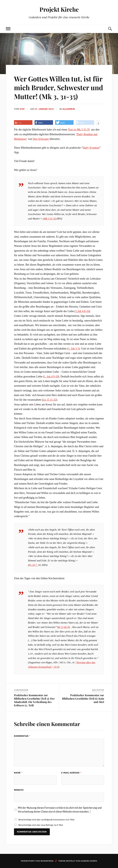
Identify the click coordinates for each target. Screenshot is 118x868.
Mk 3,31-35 (83, 130)
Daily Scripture (91, 148)
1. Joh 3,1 (74, 349)
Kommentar (22, 736)
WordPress (47, 861)
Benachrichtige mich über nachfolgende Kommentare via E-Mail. (47, 820)
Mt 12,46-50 (64, 627)
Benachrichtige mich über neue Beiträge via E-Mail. (41, 825)
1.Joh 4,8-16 (82, 311)
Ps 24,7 (33, 565)
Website (19, 790)
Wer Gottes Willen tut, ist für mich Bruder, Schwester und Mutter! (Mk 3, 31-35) (58, 87)
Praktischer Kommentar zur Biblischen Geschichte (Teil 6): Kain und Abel (83, 698)
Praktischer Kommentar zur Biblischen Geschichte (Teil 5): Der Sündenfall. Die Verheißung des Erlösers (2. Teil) (34, 700)
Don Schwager (41, 139)
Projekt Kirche (59, 9)
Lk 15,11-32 (49, 400)
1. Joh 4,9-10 (51, 377)
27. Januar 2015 (44, 109)
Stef (22, 109)
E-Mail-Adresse (71, 773)
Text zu (72, 130)
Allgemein (69, 109)
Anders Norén (89, 861)
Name (18, 773)
